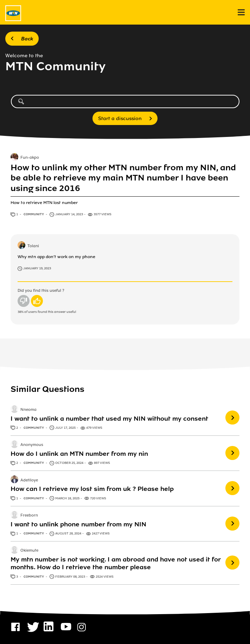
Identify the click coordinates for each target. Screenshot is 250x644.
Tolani (33, 246)
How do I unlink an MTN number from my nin (79, 454)
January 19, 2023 (37, 268)
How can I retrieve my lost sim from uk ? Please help (92, 489)
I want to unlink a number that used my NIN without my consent (109, 419)
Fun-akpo (30, 158)
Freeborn (29, 515)
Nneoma (28, 410)
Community (34, 214)
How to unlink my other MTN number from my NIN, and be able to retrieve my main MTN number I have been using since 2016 (123, 178)
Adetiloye (29, 480)
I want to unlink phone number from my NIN (78, 524)
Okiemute (29, 551)
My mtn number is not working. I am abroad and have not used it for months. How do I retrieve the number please (116, 563)
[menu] (241, 12)
